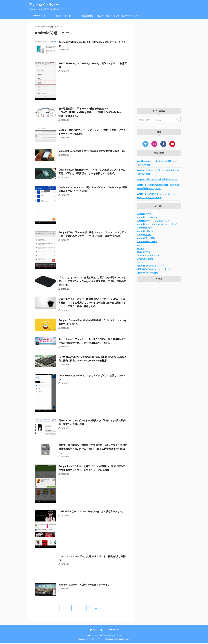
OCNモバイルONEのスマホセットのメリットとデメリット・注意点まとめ (159, 196)
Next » (98, 608)
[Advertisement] (159, 64)
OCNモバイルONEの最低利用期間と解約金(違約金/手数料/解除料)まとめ (158, 187)
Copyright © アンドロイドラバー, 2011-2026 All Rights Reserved (104, 639)
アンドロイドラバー (44, 5)
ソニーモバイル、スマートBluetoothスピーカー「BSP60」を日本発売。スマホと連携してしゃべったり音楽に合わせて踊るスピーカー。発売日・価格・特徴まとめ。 (92, 303)
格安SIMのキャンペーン (131, 16)
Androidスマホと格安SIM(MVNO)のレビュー (104, 635)
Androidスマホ (39, 16)
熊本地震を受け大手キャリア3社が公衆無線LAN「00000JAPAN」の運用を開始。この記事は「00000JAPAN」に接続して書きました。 (92, 112)
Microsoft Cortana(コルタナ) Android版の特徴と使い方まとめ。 (92, 151)
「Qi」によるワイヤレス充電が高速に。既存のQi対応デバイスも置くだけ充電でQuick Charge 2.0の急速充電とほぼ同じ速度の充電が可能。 (92, 281)
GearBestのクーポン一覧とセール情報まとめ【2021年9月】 (158, 172)
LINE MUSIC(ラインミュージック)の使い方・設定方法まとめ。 (91, 511)
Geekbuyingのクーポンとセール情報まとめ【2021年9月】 (157, 163)
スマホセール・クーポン (62, 16)
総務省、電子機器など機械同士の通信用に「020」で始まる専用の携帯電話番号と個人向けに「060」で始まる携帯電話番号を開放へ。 (93, 449)
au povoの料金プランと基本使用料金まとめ (157, 179)
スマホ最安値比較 (85, 16)
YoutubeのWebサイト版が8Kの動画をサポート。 (84, 585)
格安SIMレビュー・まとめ (108, 16)
